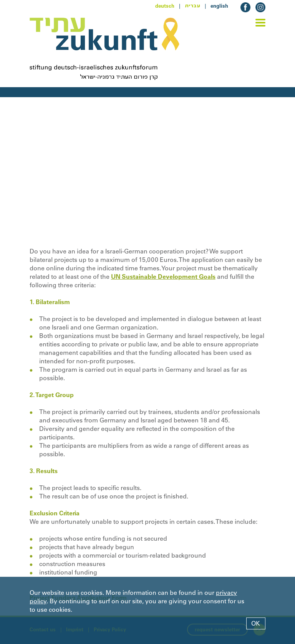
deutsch (165, 6)
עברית (192, 6)
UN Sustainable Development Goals (163, 276)
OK (256, 623)
